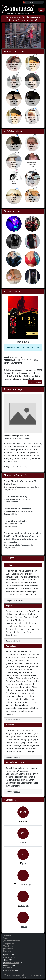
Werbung (8, 946)
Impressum (9, 943)
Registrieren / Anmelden (33, 2)
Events (24, 927)
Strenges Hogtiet (19, 521)
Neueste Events (14, 291)
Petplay (9, 605)
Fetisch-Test (10, 970)
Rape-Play (10, 725)
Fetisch (15, 490)
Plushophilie (11, 646)
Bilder (24, 842)
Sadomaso (19, 600)
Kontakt (7, 936)
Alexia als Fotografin (21, 509)
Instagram (8, 951)
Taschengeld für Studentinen (28, 487)
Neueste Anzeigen (15, 389)
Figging (9, 565)
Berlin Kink (23, 342)
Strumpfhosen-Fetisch (15, 762)
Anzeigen (24, 906)
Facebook (8, 949)
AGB (6, 938)
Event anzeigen (35, 382)
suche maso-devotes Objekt (16, 439)
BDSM (15, 514)
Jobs (24, 863)
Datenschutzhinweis (12, 941)
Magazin (10, 558)
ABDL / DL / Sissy (23, 499)
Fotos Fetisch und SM (25, 511)
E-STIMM (20, 524)
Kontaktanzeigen (20, 466)
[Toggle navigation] (41, 10)
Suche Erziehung (19, 496)
